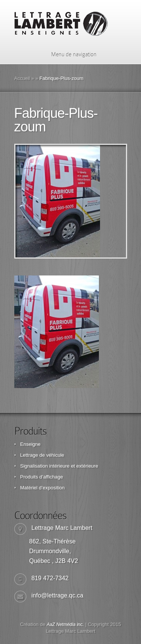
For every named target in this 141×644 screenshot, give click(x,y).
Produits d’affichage (42, 477)
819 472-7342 (50, 578)
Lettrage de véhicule (42, 455)
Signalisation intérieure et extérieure (59, 466)
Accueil (22, 78)
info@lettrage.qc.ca (58, 595)
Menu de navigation (69, 54)
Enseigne (30, 444)
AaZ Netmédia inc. (65, 624)
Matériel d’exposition (43, 488)
